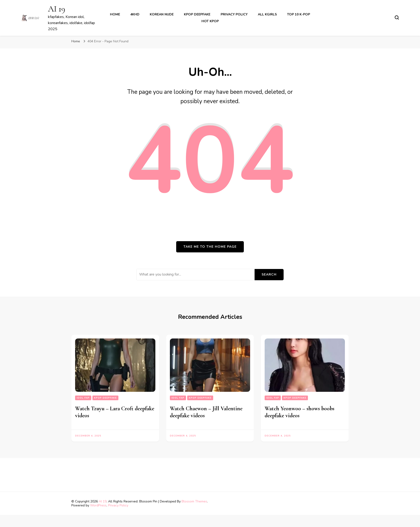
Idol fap (83, 398)
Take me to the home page (210, 247)
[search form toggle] (397, 18)
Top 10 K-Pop (299, 14)
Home (115, 14)
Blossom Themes (194, 501)
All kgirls (267, 14)
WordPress (98, 505)
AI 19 (57, 9)
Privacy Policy (234, 14)
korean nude (162, 14)
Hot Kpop (210, 21)
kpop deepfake (197, 14)
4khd (135, 14)
